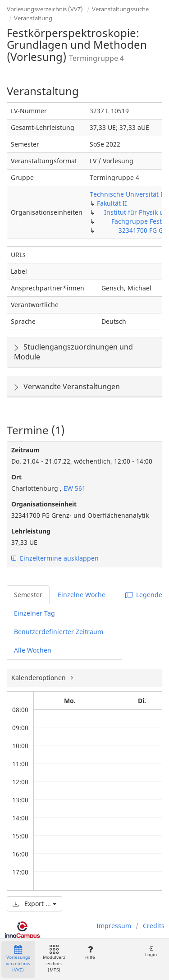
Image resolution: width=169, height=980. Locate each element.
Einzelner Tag (34, 613)
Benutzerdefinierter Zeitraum (59, 632)
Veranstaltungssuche (120, 9)
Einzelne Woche (82, 595)
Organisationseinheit (44, 504)
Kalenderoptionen (39, 678)
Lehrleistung (31, 531)
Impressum (114, 926)
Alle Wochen (33, 650)
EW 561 (74, 488)
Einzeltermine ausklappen (55, 558)
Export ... (34, 904)
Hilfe (90, 953)
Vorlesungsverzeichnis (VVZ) (45, 9)
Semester (28, 595)
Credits (154, 926)
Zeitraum (25, 450)
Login (151, 951)
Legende (144, 595)
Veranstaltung (33, 18)
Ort (16, 477)
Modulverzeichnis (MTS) (54, 959)
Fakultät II (112, 203)
